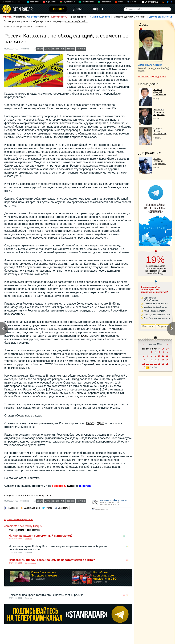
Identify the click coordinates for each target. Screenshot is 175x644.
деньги (40, 49)
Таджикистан (69, 2)
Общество (33, 17)
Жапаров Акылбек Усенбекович (160, 92)
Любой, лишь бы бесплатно (157, 315)
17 (159, 360)
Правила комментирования (19, 519)
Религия (45, 17)
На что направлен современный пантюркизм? (41, 536)
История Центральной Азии (130, 17)
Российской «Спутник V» (156, 304)
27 (143, 367)
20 (143, 364)
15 (151, 360)
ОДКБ (101, 423)
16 (155, 360)
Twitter (71, 486)
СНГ (63, 49)
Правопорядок (78, 17)
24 (159, 364)
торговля (71, 49)
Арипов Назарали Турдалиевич (160, 161)
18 (163, 360)
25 (163, 364)
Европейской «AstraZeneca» (151, 299)
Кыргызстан (51, 2)
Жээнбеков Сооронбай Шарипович (159, 112)
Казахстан (34, 2)
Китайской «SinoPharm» (155, 307)
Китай (120, 2)
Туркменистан (88, 2)
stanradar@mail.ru (77, 21)
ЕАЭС (47, 49)
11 (163, 356)
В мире (133, 2)
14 (147, 360)
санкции (56, 49)
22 (151, 364)
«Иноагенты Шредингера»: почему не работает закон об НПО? (52, 560)
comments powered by (23, 526)
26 (167, 364)
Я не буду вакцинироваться (157, 318)
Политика (6, 17)
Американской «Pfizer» (155, 311)
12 (167, 356)
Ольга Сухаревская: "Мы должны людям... (45, 574)
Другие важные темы (161, 17)
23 (155, 364)
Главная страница (13, 27)
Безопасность (59, 17)
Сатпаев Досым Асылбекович (160, 131)
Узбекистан (106, 2)
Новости (28, 27)
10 (159, 356)
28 (147, 367)
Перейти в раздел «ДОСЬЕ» (152, 77)
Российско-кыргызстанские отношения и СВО (105, 576)
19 (167, 360)
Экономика (19, 17)
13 (143, 360)
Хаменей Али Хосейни (150, 65)
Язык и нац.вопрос (99, 17)
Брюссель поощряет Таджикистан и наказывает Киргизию (46, 595)
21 (147, 364)
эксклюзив (81, 49)
